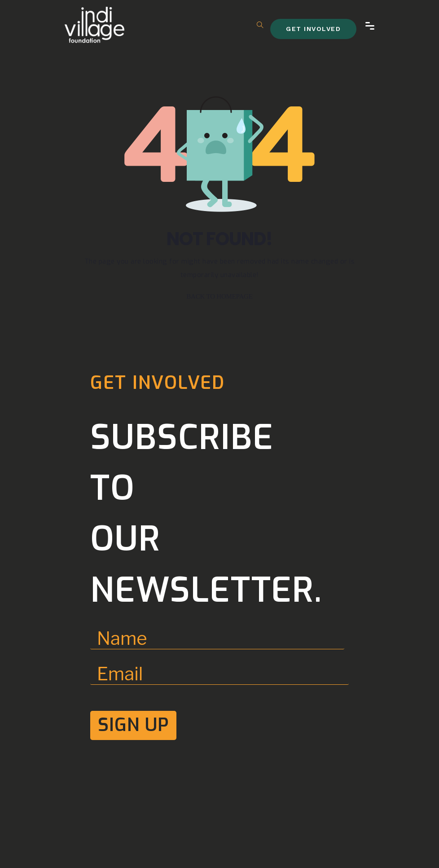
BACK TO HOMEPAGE (219, 296)
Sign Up (133, 725)
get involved (313, 29)
